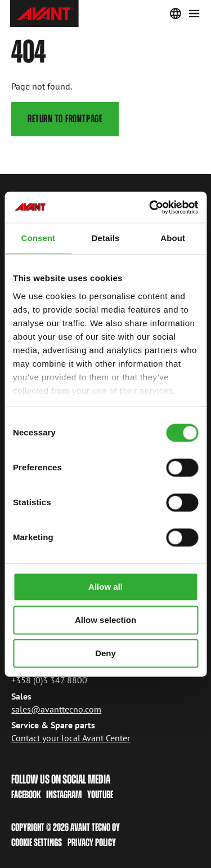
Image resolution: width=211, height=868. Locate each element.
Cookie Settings (37, 842)
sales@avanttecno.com (56, 709)
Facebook (26, 794)
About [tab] (173, 238)
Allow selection (105, 620)
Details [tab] (106, 238)
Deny (105, 653)
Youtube (100, 794)
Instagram (64, 794)
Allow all (105, 587)
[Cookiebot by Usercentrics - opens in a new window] (150, 207)
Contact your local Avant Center (71, 738)
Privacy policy (92, 842)
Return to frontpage (66, 119)
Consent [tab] (38, 238)
